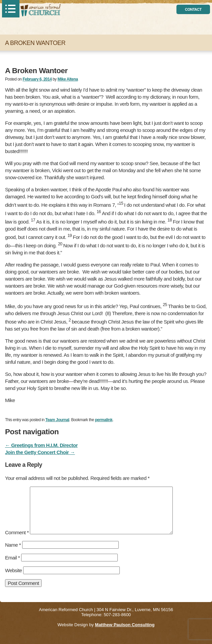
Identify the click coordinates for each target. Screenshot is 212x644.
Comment (17, 532)
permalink (104, 420)
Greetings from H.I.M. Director (41, 445)
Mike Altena (68, 79)
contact (193, 9)
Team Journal (57, 420)
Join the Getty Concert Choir (40, 452)
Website (13, 570)
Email (12, 558)
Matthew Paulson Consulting (125, 625)
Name (13, 545)
